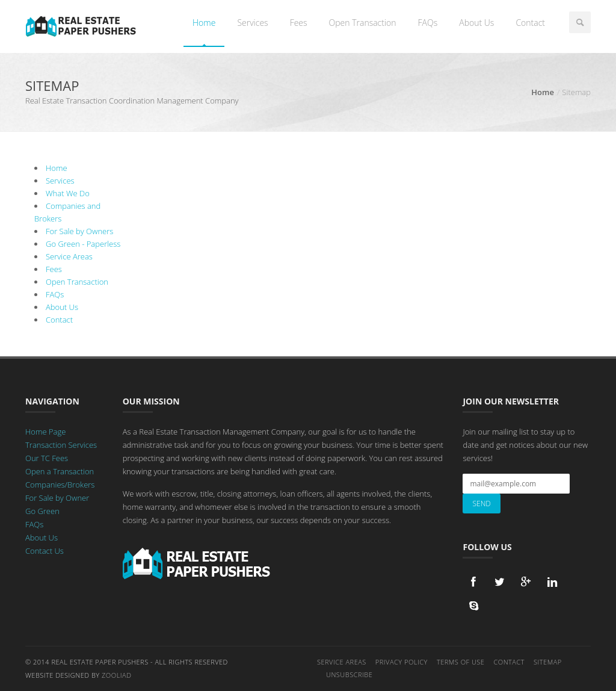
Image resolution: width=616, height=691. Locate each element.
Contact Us (45, 551)
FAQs (428, 23)
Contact (530, 23)
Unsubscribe (349, 674)
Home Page (45, 432)
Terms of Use (461, 662)
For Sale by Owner (57, 498)
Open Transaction (363, 23)
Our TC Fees (47, 458)
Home (204, 23)
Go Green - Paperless (83, 244)
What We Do (68, 193)
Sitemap (548, 662)
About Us (476, 23)
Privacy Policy (402, 662)
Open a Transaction (60, 471)
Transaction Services (61, 445)
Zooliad (116, 675)
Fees (299, 23)
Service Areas (69, 256)
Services (252, 23)
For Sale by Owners (79, 231)
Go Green (42, 511)
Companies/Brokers (60, 485)
